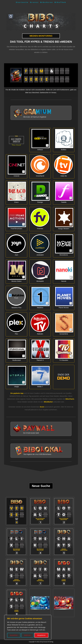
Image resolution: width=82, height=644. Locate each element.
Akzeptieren (41, 635)
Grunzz (34, 2)
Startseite (22, 2)
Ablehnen (27, 635)
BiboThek (60, 2)
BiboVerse (47, 2)
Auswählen (14, 635)
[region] (28, 627)
